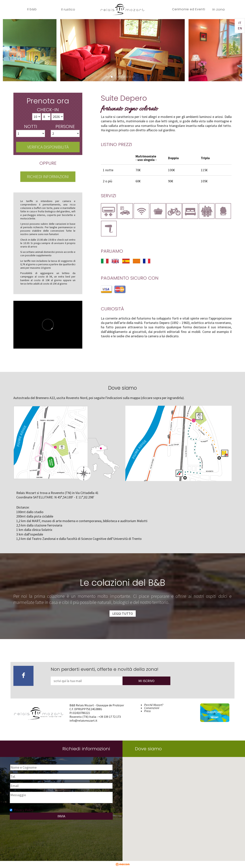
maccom (123, 864)
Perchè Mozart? (154, 705)
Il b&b (32, 9)
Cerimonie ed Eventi (189, 9)
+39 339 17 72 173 (110, 717)
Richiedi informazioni (48, 176)
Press (147, 711)
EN (240, 28)
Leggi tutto (123, 614)
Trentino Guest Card (212, 705)
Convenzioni (152, 708)
